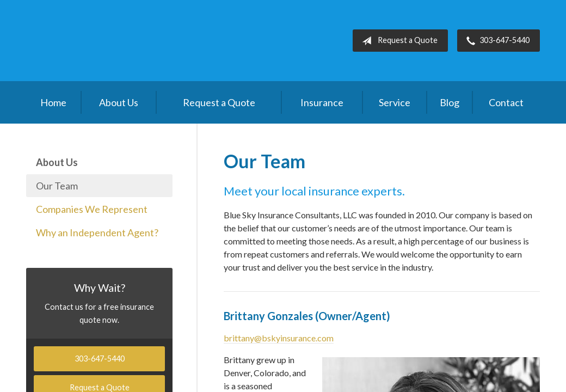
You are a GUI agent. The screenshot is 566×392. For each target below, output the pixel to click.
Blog (450, 102)
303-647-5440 (496, 41)
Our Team (57, 186)
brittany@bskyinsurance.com (279, 338)
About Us (119, 102)
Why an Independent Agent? (97, 232)
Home (53, 102)
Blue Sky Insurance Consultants (108, 41)
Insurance (322, 102)
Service (395, 102)
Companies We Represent (92, 209)
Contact (506, 102)
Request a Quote (398, 41)
